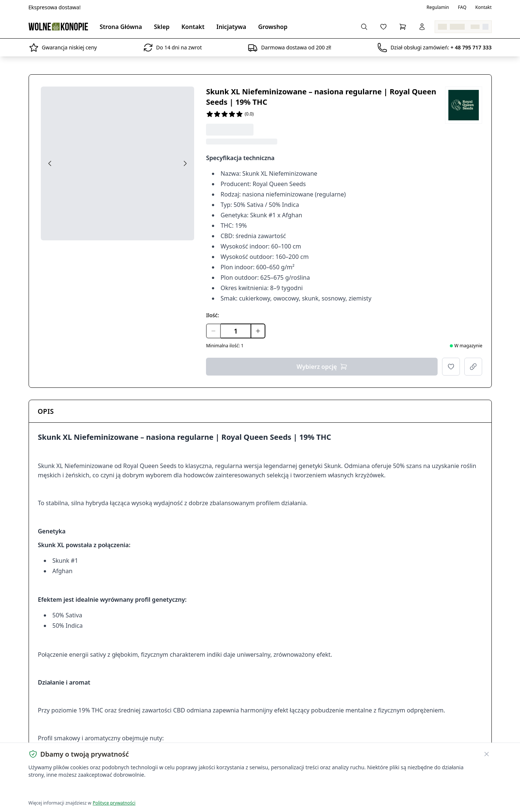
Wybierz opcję (322, 367)
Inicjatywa (231, 27)
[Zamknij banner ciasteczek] (487, 754)
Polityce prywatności (114, 803)
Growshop (273, 27)
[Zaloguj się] (422, 27)
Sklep (162, 27)
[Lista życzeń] (383, 27)
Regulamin (438, 7)
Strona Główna (121, 27)
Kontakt (484, 7)
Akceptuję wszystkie (55, 790)
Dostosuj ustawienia (116, 790)
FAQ (462, 7)
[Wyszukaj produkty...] (364, 27)
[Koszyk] (403, 27)
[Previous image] (50, 163)
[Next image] (185, 163)
